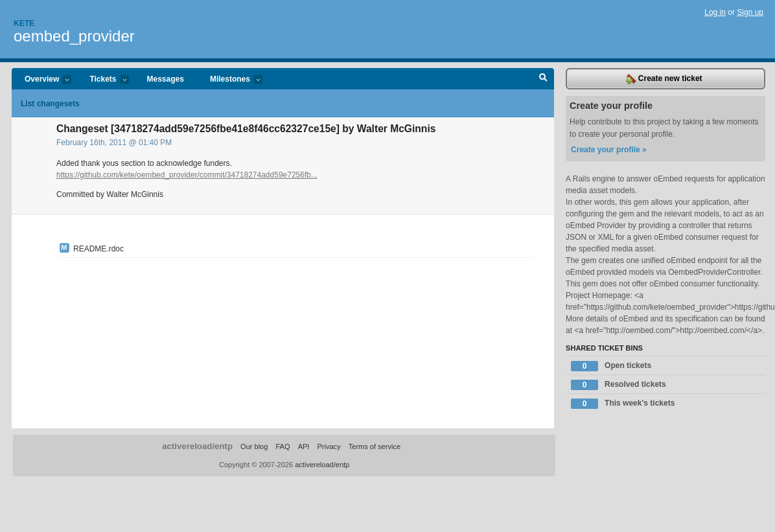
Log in (715, 12)
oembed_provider (74, 36)
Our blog (254, 446)
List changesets (50, 104)
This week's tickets (623, 404)
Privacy (329, 446)
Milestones (230, 80)
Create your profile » (609, 150)
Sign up (750, 12)
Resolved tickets (619, 385)
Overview (41, 80)
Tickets (102, 80)
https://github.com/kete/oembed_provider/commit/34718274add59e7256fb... (187, 175)
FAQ (283, 446)
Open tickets (611, 366)
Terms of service (375, 446)
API (304, 446)
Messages (166, 79)
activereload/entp (197, 446)
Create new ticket (664, 79)
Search (543, 79)
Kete (24, 23)
